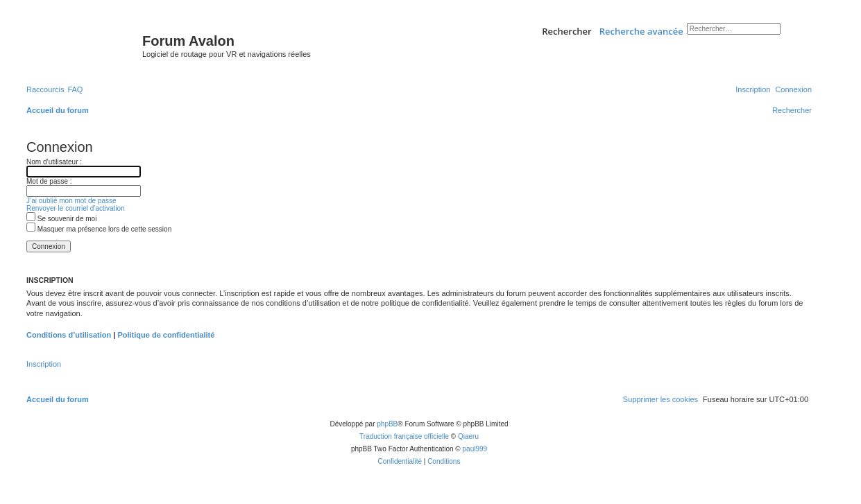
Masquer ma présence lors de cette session (99, 229)
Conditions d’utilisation (69, 335)
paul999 (475, 449)
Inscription (44, 364)
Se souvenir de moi (61, 219)
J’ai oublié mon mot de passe (71, 201)
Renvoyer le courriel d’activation (76, 208)
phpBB (387, 424)
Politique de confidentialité (166, 335)
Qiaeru (468, 436)
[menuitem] (75, 89)
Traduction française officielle (404, 436)
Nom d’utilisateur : (54, 162)
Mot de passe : (49, 181)
